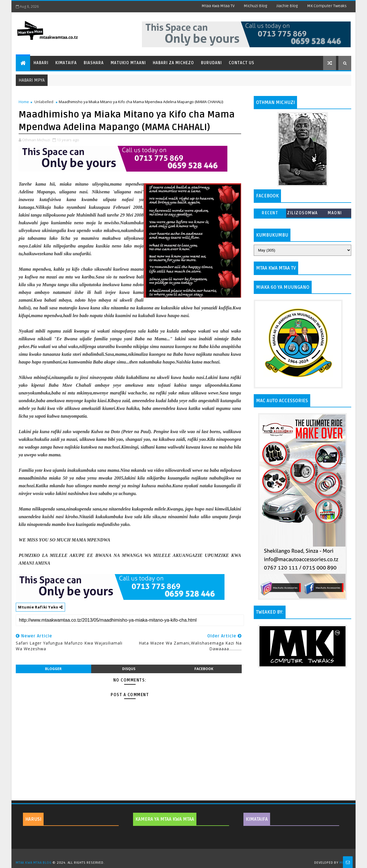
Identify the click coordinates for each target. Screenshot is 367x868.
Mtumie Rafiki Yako (40, 607)
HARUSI (33, 819)
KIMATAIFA (257, 819)
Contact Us (242, 63)
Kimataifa (66, 63)
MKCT (344, 863)
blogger (53, 669)
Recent (270, 213)
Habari (41, 63)
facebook (204, 669)
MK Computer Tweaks (327, 6)
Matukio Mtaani (128, 63)
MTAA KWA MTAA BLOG (34, 863)
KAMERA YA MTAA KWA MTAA (165, 819)
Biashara (94, 63)
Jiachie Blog (287, 6)
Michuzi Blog (255, 6)
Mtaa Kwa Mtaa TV (218, 6)
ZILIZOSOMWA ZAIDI (302, 214)
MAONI (335, 213)
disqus (129, 669)
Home (24, 102)
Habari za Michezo (173, 63)
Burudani (211, 63)
